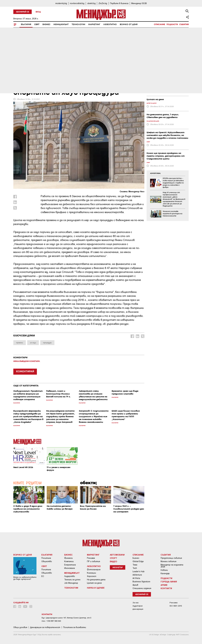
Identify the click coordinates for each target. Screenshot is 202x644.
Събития (184, 25)
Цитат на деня (94, 583)
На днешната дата (96, 580)
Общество (47, 561)
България (26, 25)
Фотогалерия (94, 570)
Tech (135, 568)
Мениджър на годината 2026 (172, 566)
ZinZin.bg (103, 3)
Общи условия (20, 627)
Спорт (113, 558)
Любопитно (110, 25)
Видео (113, 561)
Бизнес (46, 25)
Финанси (68, 558)
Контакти (166, 588)
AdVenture (137, 575)
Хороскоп (92, 576)
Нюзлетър (118, 568)
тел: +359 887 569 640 (51, 621)
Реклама (91, 558)
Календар (165, 573)
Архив (135, 585)
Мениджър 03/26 (139, 3)
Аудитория (138, 606)
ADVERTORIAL (155, 173)
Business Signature (141, 582)
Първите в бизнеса (119, 3)
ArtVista (136, 578)
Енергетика (70, 565)
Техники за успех (72, 580)
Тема (135, 565)
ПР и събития (93, 561)
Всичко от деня (129, 25)
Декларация (138, 609)
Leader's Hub (139, 571)
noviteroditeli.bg (77, 3)
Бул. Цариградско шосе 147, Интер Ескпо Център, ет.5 (66, 618)
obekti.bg (91, 3)
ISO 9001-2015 (176, 606)
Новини (164, 570)
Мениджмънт (61, 25)
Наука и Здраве (96, 588)
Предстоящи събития (171, 558)
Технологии (78, 25)
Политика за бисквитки (75, 627)
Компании (69, 561)
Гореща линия (169, 582)
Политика (46, 558)
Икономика (70, 568)
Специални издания (142, 588)
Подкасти (172, 25)
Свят (37, 25)
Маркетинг (94, 25)
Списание (159, 25)
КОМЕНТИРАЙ (25, 372)
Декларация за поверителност (45, 627)
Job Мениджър (71, 583)
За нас (136, 603)
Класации (91, 573)
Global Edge (138, 561)
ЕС (43, 576)
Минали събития (168, 561)
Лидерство (70, 576)
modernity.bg (61, 3)
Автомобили (117, 555)
